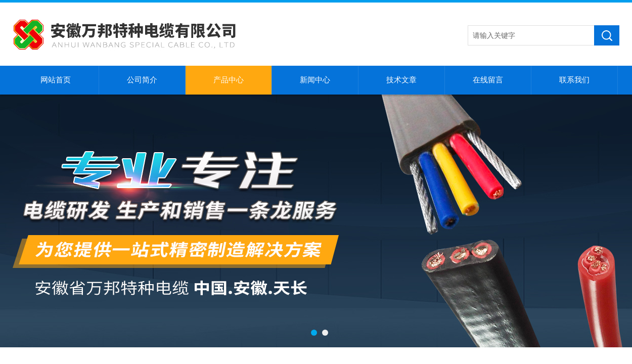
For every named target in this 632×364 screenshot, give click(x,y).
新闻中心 (315, 80)
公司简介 (142, 80)
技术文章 (401, 80)
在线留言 (488, 80)
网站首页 (56, 80)
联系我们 (574, 80)
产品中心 (229, 80)
